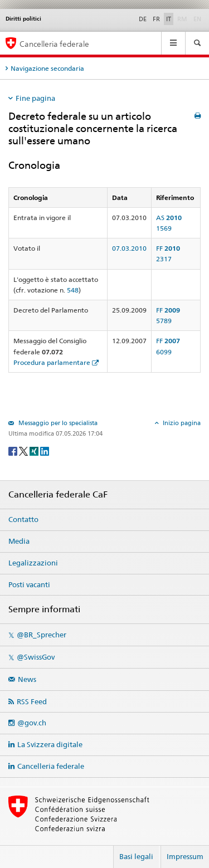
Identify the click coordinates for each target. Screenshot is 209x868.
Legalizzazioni (33, 563)
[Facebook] (14, 450)
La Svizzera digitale (50, 744)
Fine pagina (35, 98)
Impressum (185, 856)
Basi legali (136, 856)
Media (19, 541)
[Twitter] (24, 450)
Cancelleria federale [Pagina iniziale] (54, 44)
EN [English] (197, 19)
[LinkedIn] (45, 450)
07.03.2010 (129, 248)
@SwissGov (36, 657)
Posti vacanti (29, 584)
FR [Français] (156, 19)
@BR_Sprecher (42, 635)
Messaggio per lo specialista (57, 423)
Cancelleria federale (51, 766)
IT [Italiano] (169, 19)
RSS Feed (32, 701)
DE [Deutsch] (143, 19)
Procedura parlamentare (52, 362)
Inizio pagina (181, 423)
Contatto (23, 519)
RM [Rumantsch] (182, 19)
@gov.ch (32, 723)
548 (73, 290)
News (27, 679)
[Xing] (35, 450)
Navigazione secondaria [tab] (47, 68)
